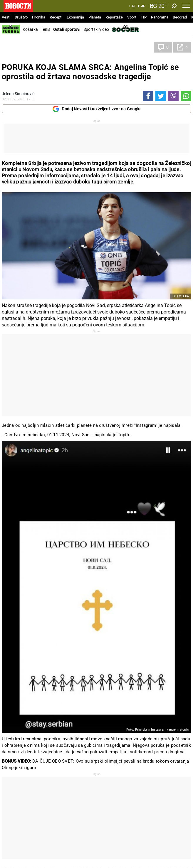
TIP (144, 17)
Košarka (30, 29)
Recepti (56, 17)
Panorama (160, 17)
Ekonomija (75, 17)
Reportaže (114, 17)
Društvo (21, 17)
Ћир (141, 6)
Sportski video (96, 29)
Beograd (180, 17)
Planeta (95, 17)
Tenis (46, 29)
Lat (133, 6)
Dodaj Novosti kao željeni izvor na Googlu (96, 109)
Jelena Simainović (18, 94)
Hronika (39, 17)
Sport (132, 17)
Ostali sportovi (67, 29)
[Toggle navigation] (186, 6)
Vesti (6, 17)
